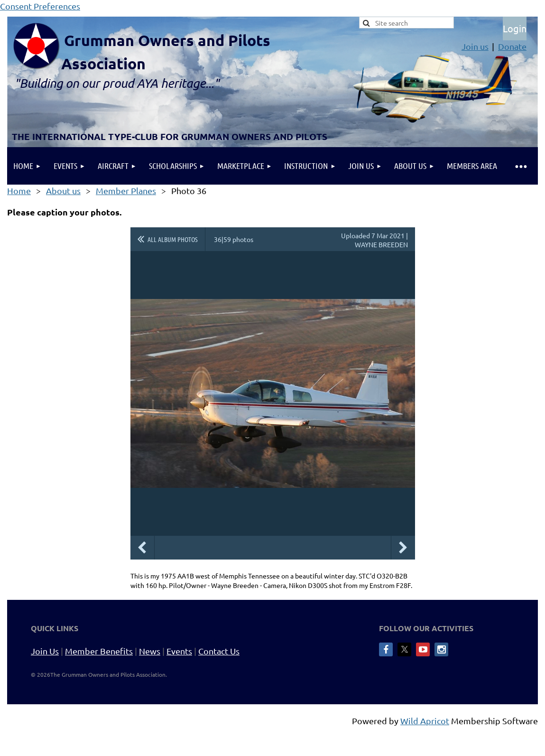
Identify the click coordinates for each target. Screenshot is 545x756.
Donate (512, 46)
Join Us (45, 651)
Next (403, 548)
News (150, 651)
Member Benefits (99, 651)
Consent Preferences (40, 6)
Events (179, 651)
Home (19, 191)
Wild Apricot (425, 721)
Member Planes (126, 191)
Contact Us (219, 651)
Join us (475, 46)
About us (63, 191)
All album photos (173, 239)
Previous (142, 548)
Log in (515, 28)
